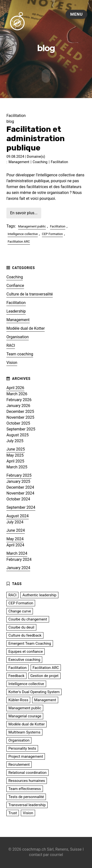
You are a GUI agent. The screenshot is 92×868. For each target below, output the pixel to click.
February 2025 (19, 475)
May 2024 (15, 538)
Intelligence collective (23, 233)
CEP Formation (52, 233)
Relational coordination (27, 772)
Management (19, 162)
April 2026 (15, 387)
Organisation (18, 336)
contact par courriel (46, 854)
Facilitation (59, 162)
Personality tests (22, 748)
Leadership (16, 310)
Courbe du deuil (21, 627)
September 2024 (21, 507)
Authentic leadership (39, 594)
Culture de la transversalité (30, 293)
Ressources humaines (27, 780)
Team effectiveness (25, 788)
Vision (12, 362)
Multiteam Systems (24, 732)
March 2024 (17, 553)
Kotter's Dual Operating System (34, 691)
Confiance (15, 285)
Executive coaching (24, 659)
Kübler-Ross (18, 699)
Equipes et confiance (26, 651)
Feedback (16, 675)
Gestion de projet (45, 675)
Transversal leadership (27, 804)
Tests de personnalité (26, 796)
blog (10, 121)
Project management (26, 756)
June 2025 (16, 448)
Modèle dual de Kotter (26, 328)
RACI (11, 345)
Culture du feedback (25, 635)
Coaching (40, 162)
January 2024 (18, 567)
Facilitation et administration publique (36, 138)
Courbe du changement (28, 619)
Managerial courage (25, 715)
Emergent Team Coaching (30, 643)
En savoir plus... (24, 212)
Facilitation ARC (19, 241)
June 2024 (16, 530)
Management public (32, 226)
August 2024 (17, 515)
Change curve (20, 610)
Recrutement (19, 764)
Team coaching (20, 353)
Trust (13, 812)
